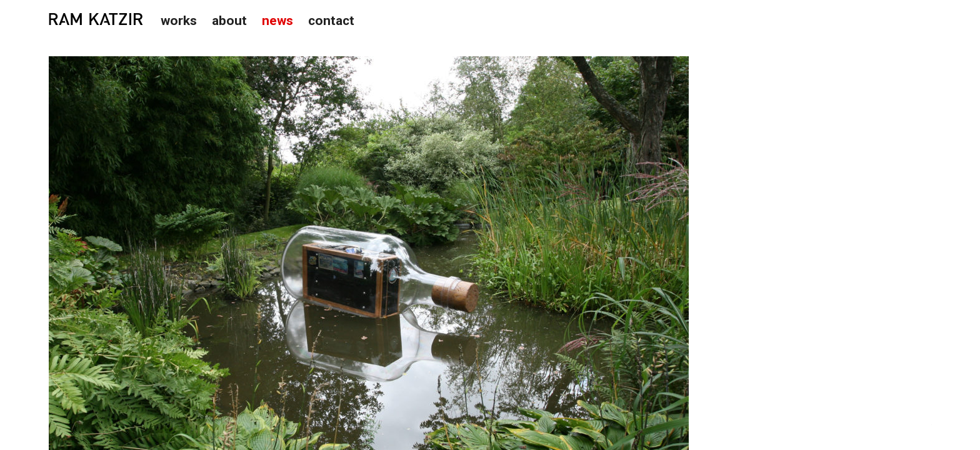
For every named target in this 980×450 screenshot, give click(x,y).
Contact (331, 21)
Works (179, 21)
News (277, 21)
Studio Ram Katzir (96, 19)
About (229, 21)
